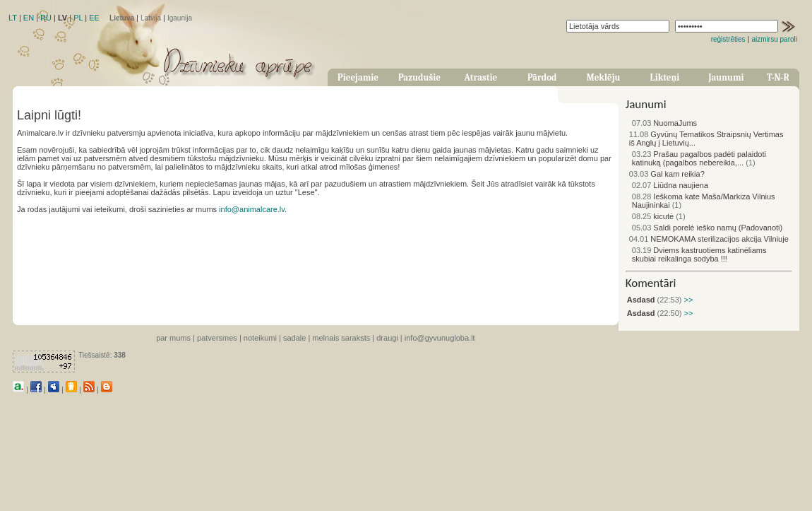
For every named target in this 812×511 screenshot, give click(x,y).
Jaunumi (726, 77)
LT (13, 18)
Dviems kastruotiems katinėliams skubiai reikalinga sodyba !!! (699, 254)
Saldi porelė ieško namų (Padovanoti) (707, 228)
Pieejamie (358, 77)
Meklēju (604, 77)
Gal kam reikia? (667, 174)
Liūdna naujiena (670, 185)
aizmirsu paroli (775, 39)
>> (687, 300)
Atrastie (480, 77)
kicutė (653, 216)
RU (46, 18)
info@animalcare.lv (252, 209)
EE (94, 18)
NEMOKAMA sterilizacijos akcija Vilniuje (709, 239)
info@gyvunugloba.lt (440, 338)
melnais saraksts (341, 338)
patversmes (217, 338)
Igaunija (180, 18)
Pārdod (542, 77)
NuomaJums (664, 123)
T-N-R (778, 77)
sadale (294, 338)
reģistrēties (728, 39)
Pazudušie (419, 77)
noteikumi (260, 338)
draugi (387, 338)
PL (78, 18)
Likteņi (665, 77)
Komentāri (651, 283)
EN (29, 18)
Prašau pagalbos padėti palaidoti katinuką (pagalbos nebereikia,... (699, 158)
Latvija (151, 18)
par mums (173, 338)
